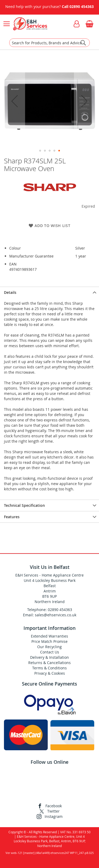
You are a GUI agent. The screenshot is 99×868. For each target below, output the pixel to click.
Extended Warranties (49, 636)
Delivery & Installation (49, 657)
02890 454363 (82, 6)
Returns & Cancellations (49, 663)
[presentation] (49, 292)
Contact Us (50, 652)
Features (12, 517)
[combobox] (49, 43)
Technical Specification (24, 505)
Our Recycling (49, 647)
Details (10, 292)
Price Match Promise (49, 641)
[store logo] (30, 24)
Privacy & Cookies (50, 673)
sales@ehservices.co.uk (56, 615)
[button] (15, 101)
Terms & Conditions (49, 668)
